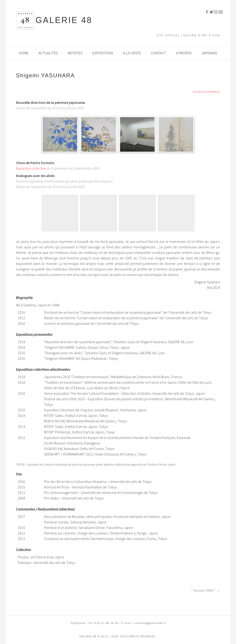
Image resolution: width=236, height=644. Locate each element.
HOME (24, 53)
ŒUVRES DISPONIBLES (206, 92)
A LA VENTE (132, 53)
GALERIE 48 (64, 20)
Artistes (75, 53)
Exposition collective (31, 168)
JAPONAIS (209, 53)
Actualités (48, 53)
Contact (159, 53)
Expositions (103, 53)
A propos (184, 53)
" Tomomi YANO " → (205, 590)
